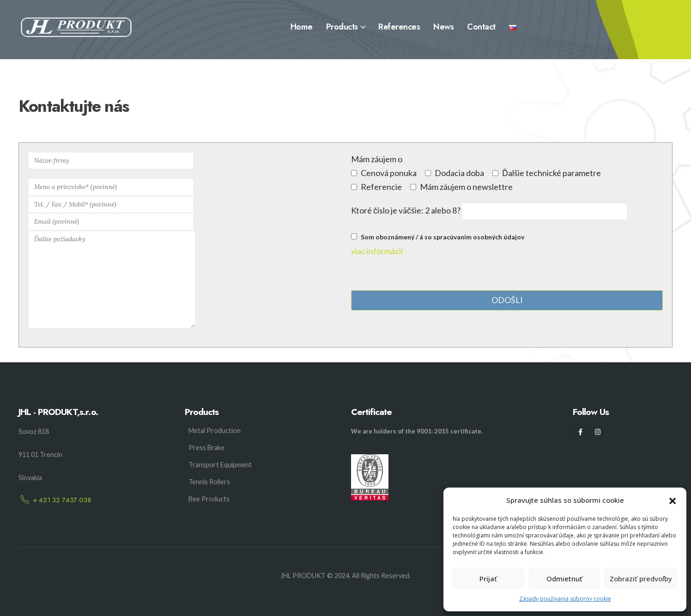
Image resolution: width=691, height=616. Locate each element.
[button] (673, 500)
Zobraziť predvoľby (641, 579)
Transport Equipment (220, 465)
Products (342, 27)
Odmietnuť (564, 579)
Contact (481, 27)
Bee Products (209, 499)
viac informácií (377, 251)
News (443, 27)
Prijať (488, 579)
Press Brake (206, 448)
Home (302, 27)
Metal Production (215, 430)
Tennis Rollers (209, 482)
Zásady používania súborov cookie (565, 599)
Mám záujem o (377, 159)
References (399, 27)
